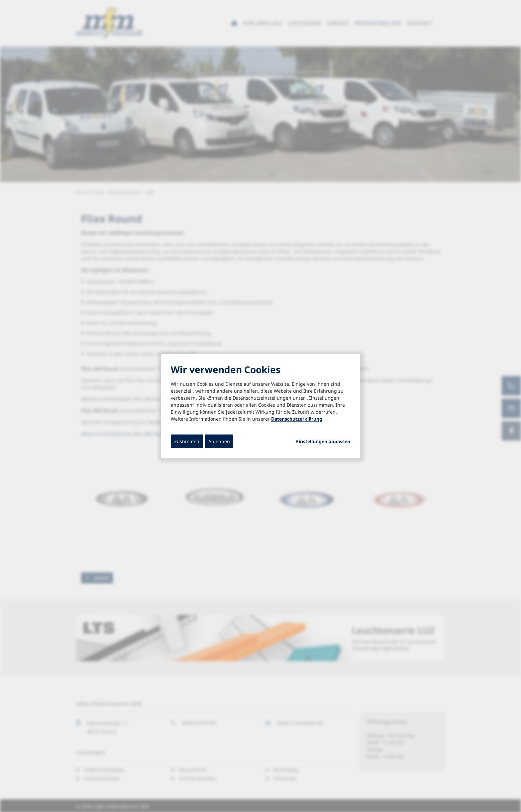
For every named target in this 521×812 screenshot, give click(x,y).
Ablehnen (219, 441)
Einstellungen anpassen (323, 441)
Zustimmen (187, 441)
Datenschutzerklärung (297, 418)
